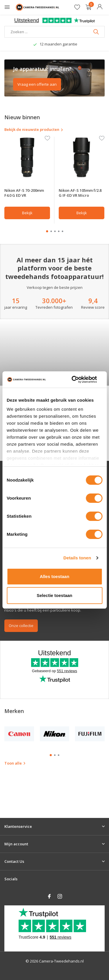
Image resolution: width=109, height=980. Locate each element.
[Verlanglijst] (77, 7)
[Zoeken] (54, 32)
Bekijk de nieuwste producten (34, 129)
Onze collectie (21, 668)
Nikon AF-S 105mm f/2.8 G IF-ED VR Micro (80, 193)
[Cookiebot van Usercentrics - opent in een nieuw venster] (73, 380)
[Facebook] (49, 897)
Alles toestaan (55, 576)
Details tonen (77, 558)
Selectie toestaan (54, 595)
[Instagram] (60, 897)
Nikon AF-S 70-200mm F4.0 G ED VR (24, 193)
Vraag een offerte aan (37, 84)
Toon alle (15, 806)
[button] (47, 231)
